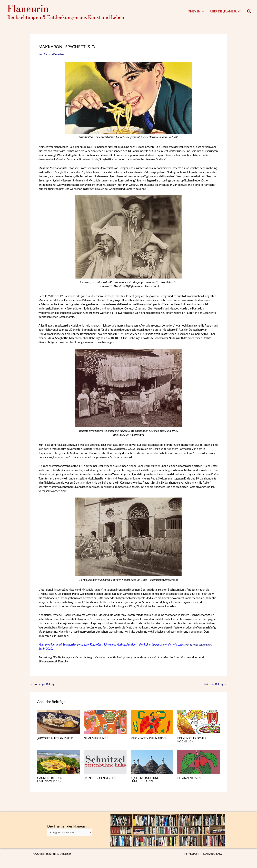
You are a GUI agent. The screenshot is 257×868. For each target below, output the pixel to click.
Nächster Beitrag (215, 687)
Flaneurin (28, 10)
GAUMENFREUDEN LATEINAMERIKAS (50, 783)
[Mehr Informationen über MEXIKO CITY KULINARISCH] (152, 725)
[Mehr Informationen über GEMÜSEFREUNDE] (105, 725)
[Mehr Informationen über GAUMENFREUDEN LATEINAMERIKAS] (59, 764)
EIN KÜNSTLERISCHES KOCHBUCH (193, 743)
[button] (207, 13)
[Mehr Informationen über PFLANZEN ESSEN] (199, 764)
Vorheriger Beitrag (44, 687)
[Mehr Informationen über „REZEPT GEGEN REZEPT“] (105, 764)
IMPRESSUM (192, 854)
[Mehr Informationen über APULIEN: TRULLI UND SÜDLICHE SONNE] (152, 764)
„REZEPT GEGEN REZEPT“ (101, 781)
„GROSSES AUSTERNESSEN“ (56, 741)
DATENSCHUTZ (213, 854)
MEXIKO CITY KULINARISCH (150, 741)
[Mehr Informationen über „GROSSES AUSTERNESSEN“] (59, 725)
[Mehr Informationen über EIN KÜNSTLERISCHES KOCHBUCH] (199, 725)
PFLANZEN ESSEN (189, 781)
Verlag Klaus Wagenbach (199, 648)
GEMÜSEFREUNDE (97, 741)
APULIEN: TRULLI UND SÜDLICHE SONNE (146, 783)
